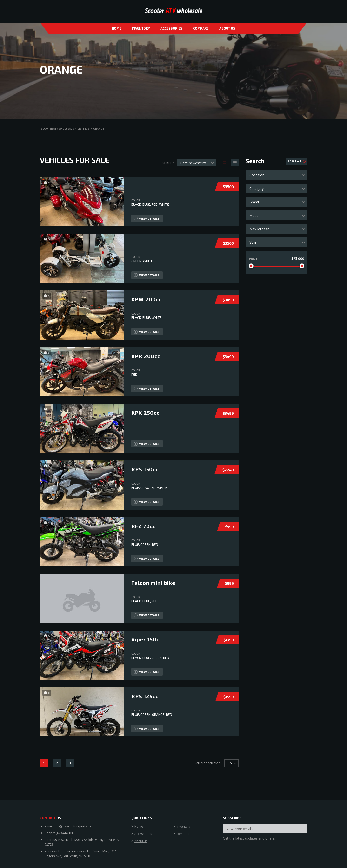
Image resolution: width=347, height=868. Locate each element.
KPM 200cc (147, 299)
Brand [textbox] (254, 202)
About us (227, 28)
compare (201, 28)
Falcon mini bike (153, 583)
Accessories (171, 28)
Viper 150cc (147, 639)
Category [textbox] (257, 188)
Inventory (141, 28)
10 (230, 763)
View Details (147, 218)
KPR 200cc (146, 356)
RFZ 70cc (143, 526)
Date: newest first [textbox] (193, 163)
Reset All (295, 161)
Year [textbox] (253, 242)
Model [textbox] (254, 215)
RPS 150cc (145, 469)
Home (117, 28)
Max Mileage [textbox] (259, 229)
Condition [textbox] (257, 175)
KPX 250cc (145, 413)
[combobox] (277, 175)
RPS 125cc (145, 696)
